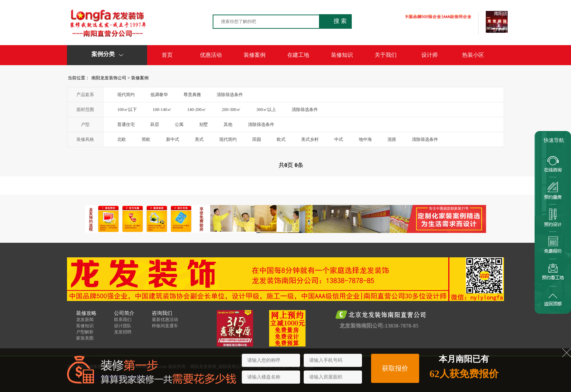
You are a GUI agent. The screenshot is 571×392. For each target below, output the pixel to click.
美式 (199, 139)
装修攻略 (86, 313)
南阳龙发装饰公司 (109, 78)
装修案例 (255, 55)
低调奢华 (159, 95)
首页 (167, 55)
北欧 (122, 139)
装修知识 (342, 55)
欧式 (281, 139)
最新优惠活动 (165, 320)
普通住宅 (126, 124)
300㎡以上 (266, 110)
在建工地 (298, 55)
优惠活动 (211, 55)
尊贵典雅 (192, 95)
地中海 (365, 139)
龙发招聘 (123, 332)
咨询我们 (162, 313)
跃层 (155, 124)
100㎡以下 (127, 110)
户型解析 (85, 332)
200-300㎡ (231, 110)
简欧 (146, 139)
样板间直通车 (165, 326)
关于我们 (386, 55)
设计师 (430, 55)
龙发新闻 (85, 320)
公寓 (179, 124)
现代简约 (126, 95)
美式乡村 (310, 139)
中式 (339, 139)
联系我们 (123, 320)
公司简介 (124, 313)
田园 (257, 139)
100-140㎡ (162, 110)
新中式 (173, 139)
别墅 (204, 124)
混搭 (392, 139)
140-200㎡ (197, 110)
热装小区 (473, 55)
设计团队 (123, 326)
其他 (228, 124)
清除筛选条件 (230, 95)
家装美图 (85, 338)
